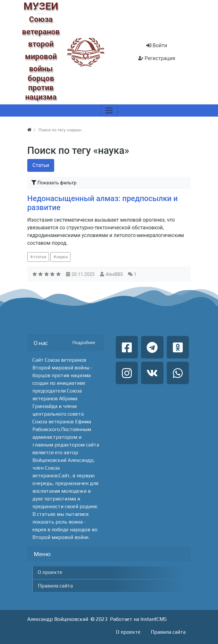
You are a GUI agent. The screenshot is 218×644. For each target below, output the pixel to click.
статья (40, 257)
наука (62, 257)
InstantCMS (154, 619)
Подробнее (84, 343)
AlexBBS (114, 274)
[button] (41, 10)
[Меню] (109, 110)
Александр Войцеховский (58, 619)
